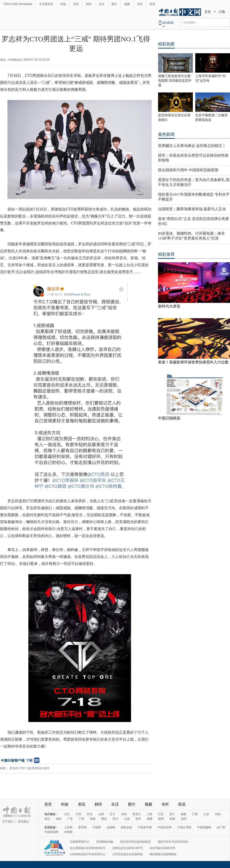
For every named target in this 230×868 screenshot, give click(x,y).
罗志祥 (14, 768)
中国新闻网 (51, 832)
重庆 (104, 819)
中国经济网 (164, 827)
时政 (63, 4)
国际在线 (126, 827)
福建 (184, 814)
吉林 (124, 814)
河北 (90, 814)
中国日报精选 (169, 418)
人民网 (68, 827)
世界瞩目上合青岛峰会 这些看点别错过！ (192, 146)
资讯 (76, 4)
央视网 (111, 827)
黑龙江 (137, 814)
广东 (70, 819)
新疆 (172, 819)
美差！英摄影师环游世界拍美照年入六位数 (193, 362)
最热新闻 (166, 134)
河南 (218, 814)
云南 (127, 819)
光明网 (68, 832)
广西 (81, 819)
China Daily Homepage (18, 4)
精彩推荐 (166, 254)
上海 (149, 814)
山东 (206, 814)
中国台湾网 (184, 827)
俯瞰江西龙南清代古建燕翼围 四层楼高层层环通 (175, 81)
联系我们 (24, 822)
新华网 (82, 827)
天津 (78, 814)
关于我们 (8, 822)
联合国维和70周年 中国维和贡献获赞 (188, 170)
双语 (153, 4)
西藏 (150, 819)
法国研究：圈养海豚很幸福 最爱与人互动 (192, 209)
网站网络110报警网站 (163, 854)
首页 (48, 804)
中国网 (97, 827)
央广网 (221, 827)
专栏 (140, 4)
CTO (21, 768)
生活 (102, 4)
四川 (115, 819)
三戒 (28, 768)
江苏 (161, 814)
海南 (93, 819)
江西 (195, 814)
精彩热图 (166, 44)
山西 (101, 814)
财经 (89, 4)
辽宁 (112, 814)
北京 (67, 814)
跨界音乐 (37, 768)
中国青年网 (145, 827)
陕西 (161, 819)
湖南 (59, 819)
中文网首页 (46, 4)
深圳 (184, 819)
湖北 (47, 819)
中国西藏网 (204, 827)
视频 (127, 4)
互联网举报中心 (80, 842)
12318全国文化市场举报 (127, 854)
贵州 (138, 819)
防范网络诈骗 (105, 842)
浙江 (172, 814)
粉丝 (46, 768)
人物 (222, 12)
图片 (114, 4)
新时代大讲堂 (169, 306)
